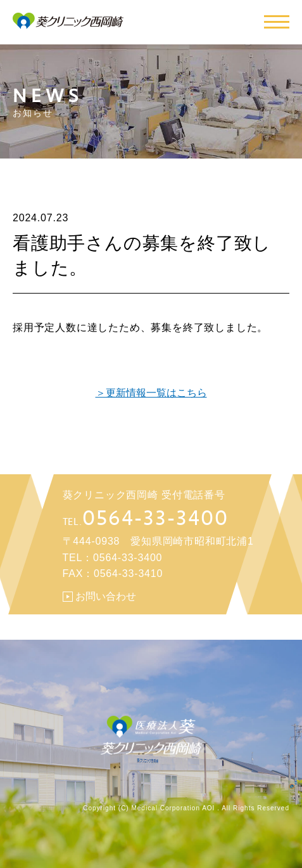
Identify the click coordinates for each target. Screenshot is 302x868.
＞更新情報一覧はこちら (151, 393)
